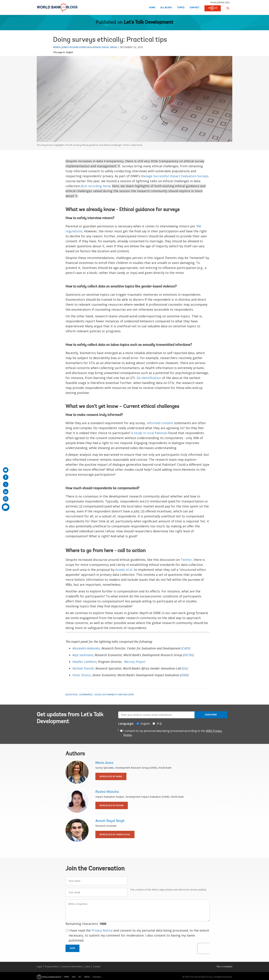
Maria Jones (61, 47)
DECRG (188, 655)
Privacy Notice (102, 930)
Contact (194, 8)
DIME (184, 675)
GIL (185, 668)
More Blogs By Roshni (112, 805)
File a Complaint (224, 967)
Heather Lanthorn (84, 662)
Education (71, 695)
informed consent (160, 423)
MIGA (87, 977)
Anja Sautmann (83, 655)
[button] (228, 8)
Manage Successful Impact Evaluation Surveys (175, 176)
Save (73, 948)
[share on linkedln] (6, 492)
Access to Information (72, 967)
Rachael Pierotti (83, 668)
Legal (39, 967)
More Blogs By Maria (111, 776)
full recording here (96, 186)
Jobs (88, 967)
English (70, 52)
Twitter (186, 560)
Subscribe (211, 715)
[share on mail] (6, 470)
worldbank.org (220, 2)
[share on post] (6, 484)
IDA (74, 977)
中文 (159, 724)
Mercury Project (135, 662)
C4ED (186, 648)
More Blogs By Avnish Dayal (115, 834)
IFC (80, 977)
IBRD (67, 977)
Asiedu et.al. (124, 570)
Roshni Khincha (80, 47)
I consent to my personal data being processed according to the (173, 733)
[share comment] (6, 507)
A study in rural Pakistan (149, 433)
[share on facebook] (6, 477)
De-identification (149, 378)
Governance (86, 695)
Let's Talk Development (149, 22)
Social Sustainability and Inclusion (114, 695)
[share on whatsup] (6, 499)
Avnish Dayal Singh (105, 47)
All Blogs (166, 8)
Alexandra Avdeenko (86, 648)
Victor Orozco (82, 675)
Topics (181, 8)
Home (152, 8)
